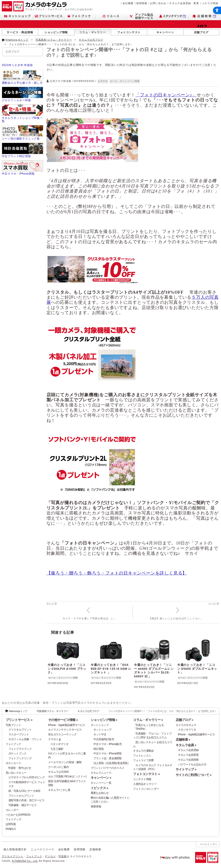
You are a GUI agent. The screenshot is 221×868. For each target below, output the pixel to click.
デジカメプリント (13, 856)
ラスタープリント (19, 734)
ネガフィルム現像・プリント (25, 739)
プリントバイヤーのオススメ (108, 768)
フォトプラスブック (20, 749)
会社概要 (128, 3)
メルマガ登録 (210, 3)
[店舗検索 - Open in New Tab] (204, 16)
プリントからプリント (21, 796)
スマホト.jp (55, 739)
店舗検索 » (183, 740)
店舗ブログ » (184, 720)
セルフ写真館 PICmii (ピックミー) (67, 776)
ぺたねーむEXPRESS (18, 815)
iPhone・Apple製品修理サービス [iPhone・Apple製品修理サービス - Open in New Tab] (196, 734)
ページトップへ (209, 844)
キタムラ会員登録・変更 (184, 3)
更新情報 (96, 807)
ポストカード (14, 763)
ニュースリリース (42, 849)
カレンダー (12, 810)
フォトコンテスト (129, 32)
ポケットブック (18, 754)
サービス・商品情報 (20, 32)
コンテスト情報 (142, 779)
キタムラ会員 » (186, 745)
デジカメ (50, 856)
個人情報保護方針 (15, 849)
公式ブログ (12, 52)
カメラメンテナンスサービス (65, 730)
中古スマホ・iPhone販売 (108, 744)
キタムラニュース (101, 773)
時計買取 (99, 749)
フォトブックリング (20, 758)
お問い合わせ (158, 3)
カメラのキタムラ (186, 725)
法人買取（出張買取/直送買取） (112, 763)
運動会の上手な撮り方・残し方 (22, 83)
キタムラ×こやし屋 (59, 790)
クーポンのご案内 (58, 767)
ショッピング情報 (56, 32)
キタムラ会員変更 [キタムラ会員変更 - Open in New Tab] (188, 755)
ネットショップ (100, 725)
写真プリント (14, 725)
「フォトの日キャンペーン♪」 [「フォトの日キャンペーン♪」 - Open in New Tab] (166, 95)
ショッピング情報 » (104, 720)
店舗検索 (95, 849)
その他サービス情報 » (63, 720)
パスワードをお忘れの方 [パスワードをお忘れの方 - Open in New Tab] (192, 765)
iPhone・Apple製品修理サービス (67, 725)
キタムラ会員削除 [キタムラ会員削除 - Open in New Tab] (188, 760)
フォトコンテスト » (146, 774)
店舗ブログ (201, 32)
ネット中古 (100, 734)
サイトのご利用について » (194, 775)
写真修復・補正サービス (23, 805)
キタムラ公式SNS (58, 772)
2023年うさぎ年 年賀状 (17, 65)
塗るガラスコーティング (62, 734)
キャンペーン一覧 (101, 783)
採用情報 (142, 3)
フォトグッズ (14, 819)
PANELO (11, 829)
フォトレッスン (142, 756)
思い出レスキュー (16, 773)
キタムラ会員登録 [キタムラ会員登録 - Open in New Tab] (188, 750)
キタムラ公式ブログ (91, 40)
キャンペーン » (101, 778)
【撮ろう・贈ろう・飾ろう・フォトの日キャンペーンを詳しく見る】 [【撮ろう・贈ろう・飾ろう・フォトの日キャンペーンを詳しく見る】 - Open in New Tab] (117, 573)
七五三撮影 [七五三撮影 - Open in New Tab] (57, 749)
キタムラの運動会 (143, 751)
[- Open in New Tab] (210, 39)
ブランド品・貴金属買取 (108, 758)
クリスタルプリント (20, 730)
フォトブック (14, 744)
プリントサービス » (19, 720)
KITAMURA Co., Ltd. (25, 861)
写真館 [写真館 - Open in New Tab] (62, 856)
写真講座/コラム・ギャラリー (54, 40)
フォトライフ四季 (143, 760)
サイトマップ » (186, 769)
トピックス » (100, 788)
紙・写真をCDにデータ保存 (25, 791)
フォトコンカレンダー (146, 789)
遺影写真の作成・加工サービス (27, 800)
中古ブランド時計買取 (16, 156)
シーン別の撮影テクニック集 (21, 139)
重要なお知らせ (100, 793)
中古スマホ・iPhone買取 (18, 174)
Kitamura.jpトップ (17, 40)
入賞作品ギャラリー (145, 784)
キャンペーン (165, 32)
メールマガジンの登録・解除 (65, 762)
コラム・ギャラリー (92, 32)
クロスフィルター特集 (16, 100)
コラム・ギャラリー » (148, 720)
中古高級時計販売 (104, 739)
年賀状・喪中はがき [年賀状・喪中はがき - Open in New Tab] (20, 768)
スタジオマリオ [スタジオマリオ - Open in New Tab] (59, 744)
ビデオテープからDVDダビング (27, 777)
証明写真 (11, 824)
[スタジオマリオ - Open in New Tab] (173, 16)
